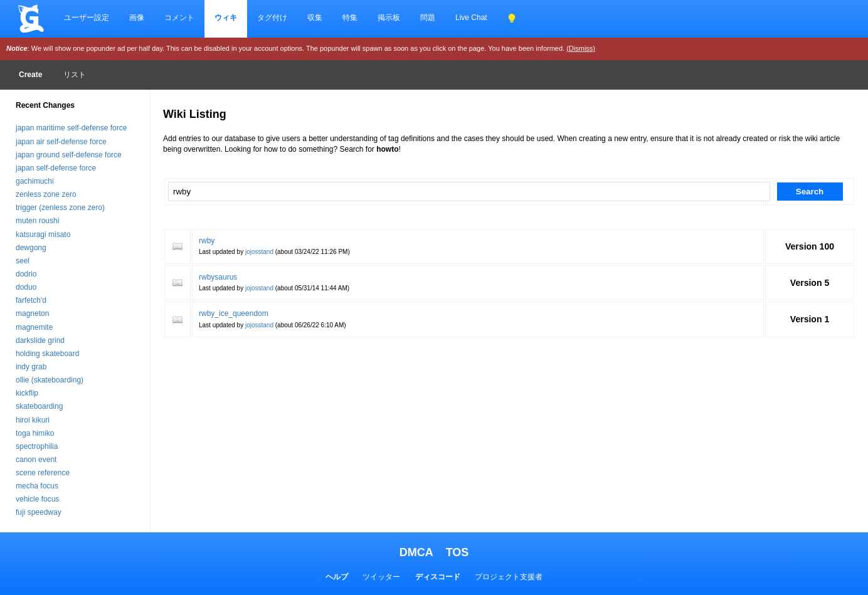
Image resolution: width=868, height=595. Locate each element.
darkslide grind (40, 340)
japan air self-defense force (61, 142)
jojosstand (259, 252)
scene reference (43, 473)
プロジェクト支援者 (509, 577)
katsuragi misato (43, 234)
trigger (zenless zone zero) (60, 208)
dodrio (26, 274)
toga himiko (35, 433)
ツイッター (381, 577)
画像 (137, 18)
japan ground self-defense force (69, 155)
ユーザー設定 (87, 18)
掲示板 (389, 18)
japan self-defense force (56, 168)
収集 (315, 18)
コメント (179, 18)
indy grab (31, 367)
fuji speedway (39, 512)
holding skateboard (47, 354)
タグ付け (272, 18)
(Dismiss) (581, 48)
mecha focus (37, 486)
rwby (207, 241)
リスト (75, 75)
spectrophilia (37, 446)
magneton (32, 313)
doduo (26, 287)
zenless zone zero (46, 194)
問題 (428, 18)
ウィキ (226, 18)
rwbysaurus (218, 277)
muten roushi (37, 221)
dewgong (31, 248)
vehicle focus (37, 499)
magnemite (34, 327)
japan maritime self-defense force (71, 128)
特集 (350, 18)
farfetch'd (31, 300)
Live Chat (471, 18)
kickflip (27, 393)
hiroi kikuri (33, 420)
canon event (36, 460)
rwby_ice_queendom (234, 313)
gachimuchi (35, 181)
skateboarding (39, 406)
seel (23, 261)
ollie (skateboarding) (50, 380)
